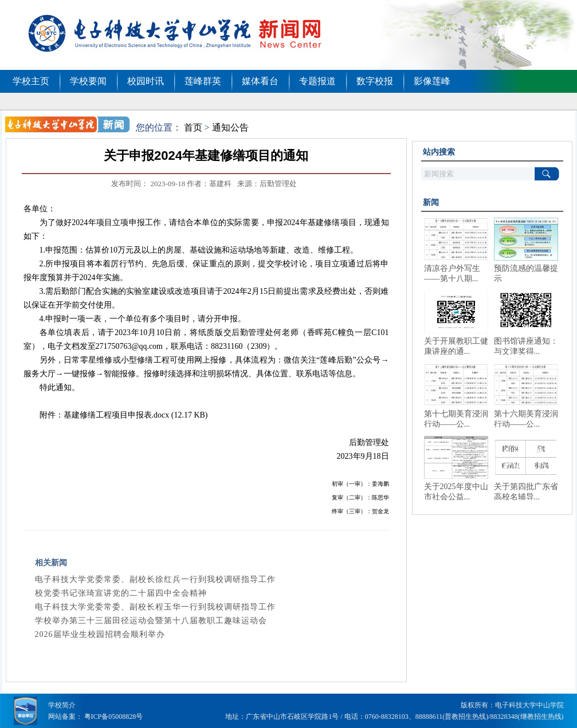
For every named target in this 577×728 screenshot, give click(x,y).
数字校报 (375, 81)
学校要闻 (88, 81)
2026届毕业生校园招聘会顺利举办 (100, 634)
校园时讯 (146, 81)
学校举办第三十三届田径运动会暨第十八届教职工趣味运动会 (151, 621)
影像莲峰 (432, 81)
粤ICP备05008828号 (114, 717)
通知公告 (230, 127)
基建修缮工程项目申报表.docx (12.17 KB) (136, 415)
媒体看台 (260, 81)
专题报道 (317, 81)
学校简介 (62, 705)
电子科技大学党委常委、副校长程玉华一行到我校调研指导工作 (155, 607)
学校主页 (31, 81)
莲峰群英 (203, 81)
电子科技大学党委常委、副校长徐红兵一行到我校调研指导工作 (155, 579)
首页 (193, 127)
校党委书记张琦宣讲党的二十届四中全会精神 (121, 593)
